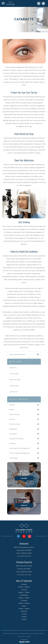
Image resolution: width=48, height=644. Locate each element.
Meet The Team (15, 380)
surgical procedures (16, 439)
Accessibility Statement (38, 634)
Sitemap (28, 636)
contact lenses (15, 424)
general (12, 405)
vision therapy (14, 414)
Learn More (24, 478)
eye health (13, 434)
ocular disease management (20, 453)
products (13, 443)
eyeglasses (13, 429)
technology (13, 458)
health (12, 410)
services (12, 419)
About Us (13, 368)
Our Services (14, 374)
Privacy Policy (21, 636)
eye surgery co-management (20, 448)
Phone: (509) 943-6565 (24, 553)
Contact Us (14, 392)
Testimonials (14, 386)
